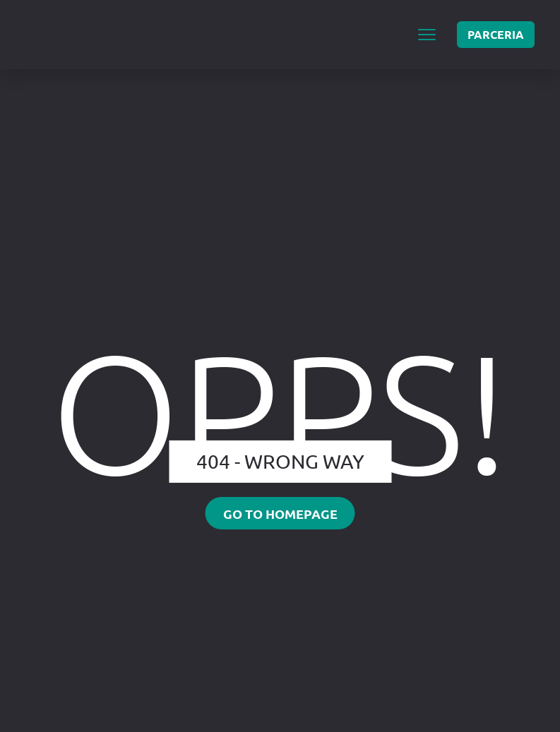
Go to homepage (280, 513)
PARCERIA (496, 35)
